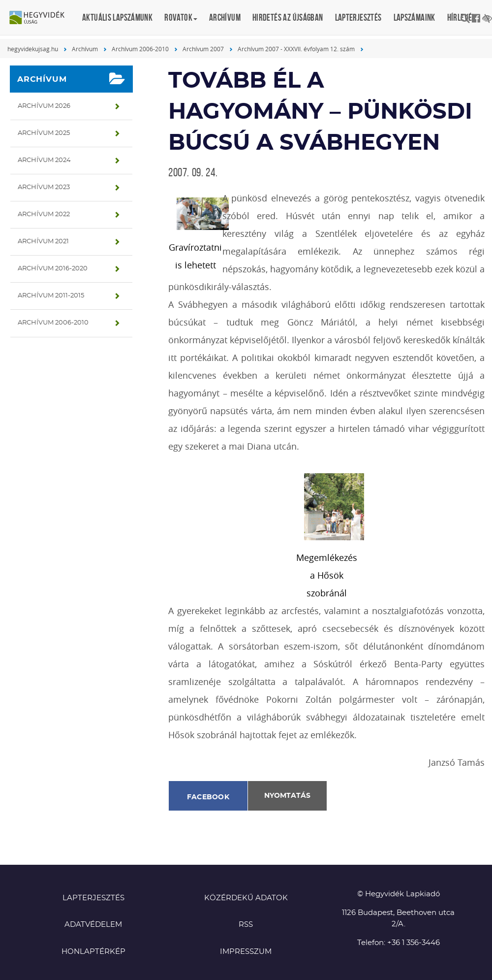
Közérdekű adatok (246, 898)
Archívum (225, 17)
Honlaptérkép (93, 952)
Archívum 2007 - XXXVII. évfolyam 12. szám (296, 49)
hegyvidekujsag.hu (33, 49)
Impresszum (246, 952)
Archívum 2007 (203, 49)
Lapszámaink (415, 17)
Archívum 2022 (44, 214)
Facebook (208, 797)
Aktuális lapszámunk (117, 17)
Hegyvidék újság (42, 18)
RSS (246, 925)
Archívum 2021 (43, 242)
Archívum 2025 (44, 133)
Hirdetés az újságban (288, 17)
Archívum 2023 (44, 187)
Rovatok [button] (181, 17)
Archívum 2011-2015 (51, 296)
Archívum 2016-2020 (53, 269)
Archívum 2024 (44, 160)
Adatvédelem (93, 925)
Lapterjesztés (358, 17)
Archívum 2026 (44, 106)
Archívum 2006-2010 (140, 49)
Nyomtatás (287, 796)
